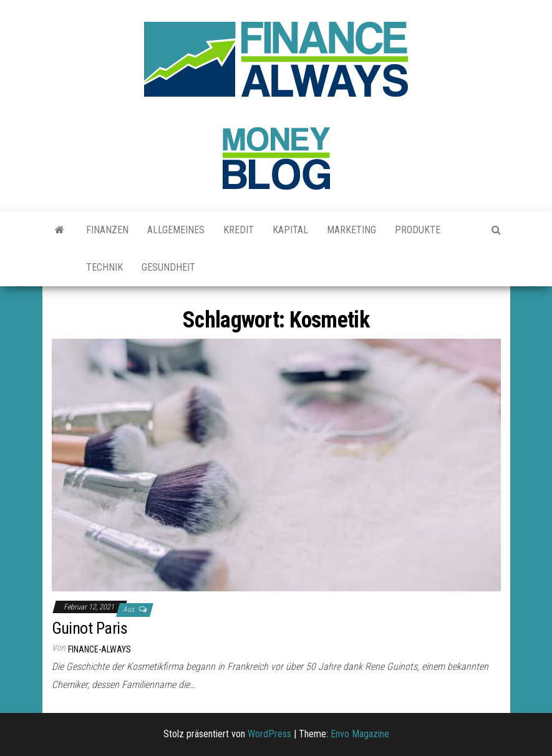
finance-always (99, 649)
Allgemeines (176, 230)
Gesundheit (168, 267)
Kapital (290, 230)
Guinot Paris (90, 628)
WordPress (269, 734)
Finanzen (107, 230)
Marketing (351, 230)
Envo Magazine (360, 734)
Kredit (239, 230)
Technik (104, 267)
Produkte (418, 230)
